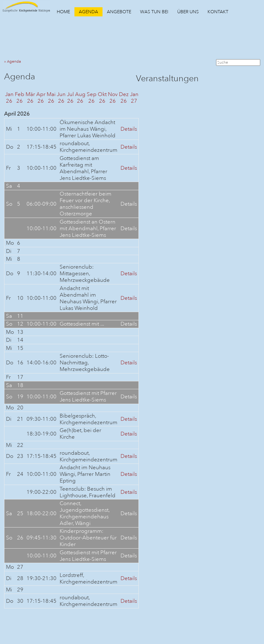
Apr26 (41, 98)
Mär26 (30, 98)
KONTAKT (218, 12)
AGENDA (88, 12)
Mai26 (51, 98)
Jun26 (61, 98)
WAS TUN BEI (154, 12)
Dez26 (124, 98)
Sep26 (92, 98)
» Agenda (14, 62)
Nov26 (113, 98)
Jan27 (134, 98)
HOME (63, 12)
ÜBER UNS (188, 12)
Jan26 (9, 98)
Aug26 (80, 98)
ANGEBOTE (119, 12)
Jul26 (70, 98)
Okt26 (102, 98)
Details (129, 129)
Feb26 (20, 98)
